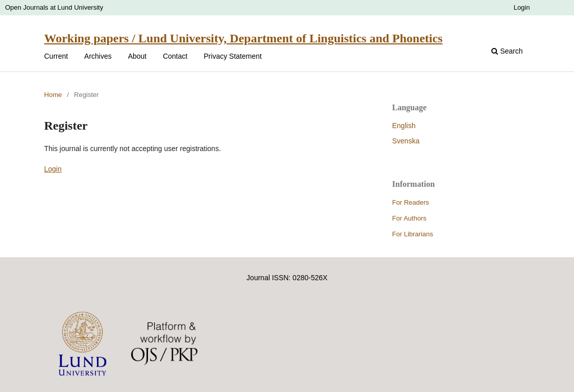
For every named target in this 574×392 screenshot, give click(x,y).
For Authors (409, 218)
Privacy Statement (233, 56)
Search (507, 51)
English (404, 126)
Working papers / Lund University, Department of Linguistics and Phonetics (244, 38)
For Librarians (413, 234)
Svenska (406, 141)
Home (53, 95)
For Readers (411, 202)
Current (56, 56)
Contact (175, 56)
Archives (98, 56)
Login (522, 7)
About (138, 56)
